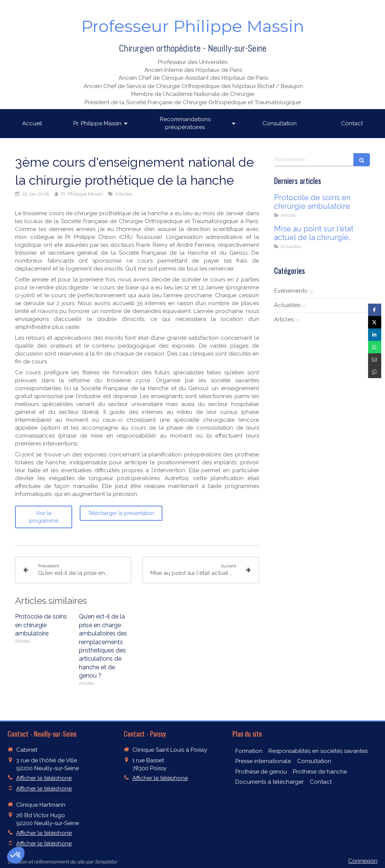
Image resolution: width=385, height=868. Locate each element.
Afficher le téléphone (44, 778)
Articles (284, 319)
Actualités (287, 305)
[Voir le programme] (44, 517)
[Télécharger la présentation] (121, 513)
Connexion (363, 861)
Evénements (290, 291)
